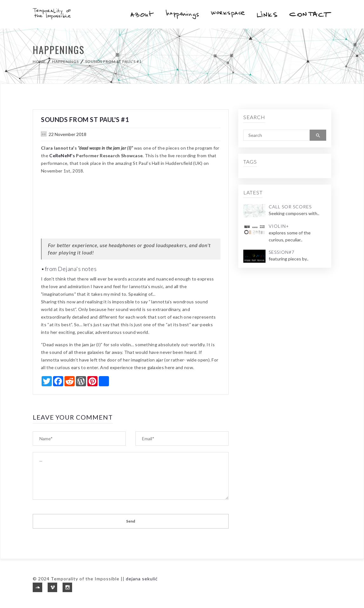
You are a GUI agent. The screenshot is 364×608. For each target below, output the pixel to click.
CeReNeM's (62, 155)
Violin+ (279, 226)
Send (131, 521)
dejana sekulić (142, 579)
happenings (65, 61)
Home (39, 61)
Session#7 (282, 252)
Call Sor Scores (290, 207)
